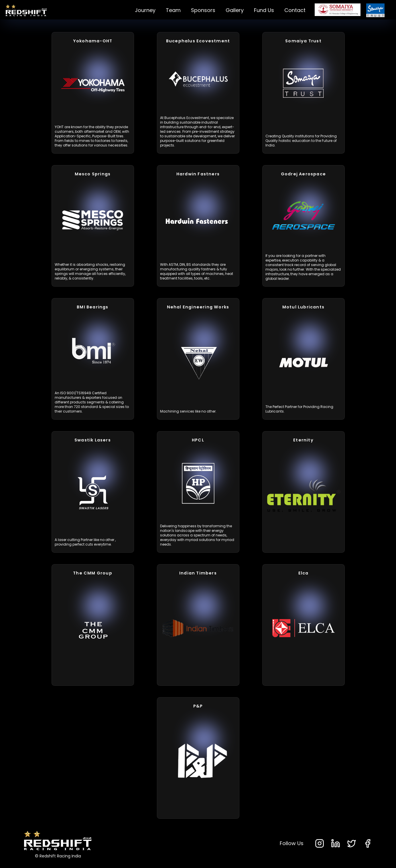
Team (173, 10)
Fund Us (264, 10)
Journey (145, 10)
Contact (295, 10)
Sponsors (203, 10)
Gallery (235, 10)
